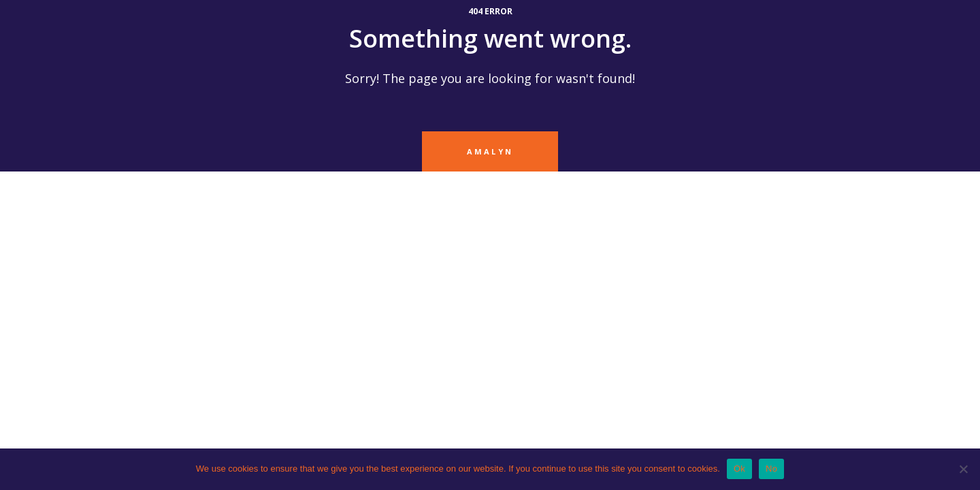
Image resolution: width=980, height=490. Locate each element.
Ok (739, 469)
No (771, 469)
